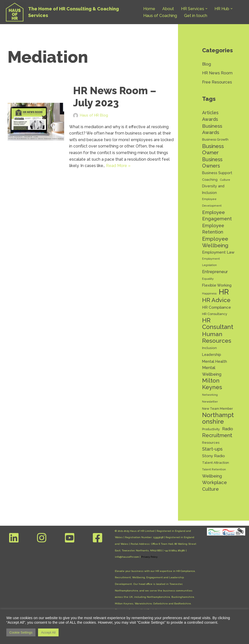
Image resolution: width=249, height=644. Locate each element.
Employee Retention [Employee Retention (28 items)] (213, 229)
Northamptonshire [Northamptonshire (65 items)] (218, 418)
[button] (206, 9)
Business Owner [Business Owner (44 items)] (213, 149)
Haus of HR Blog (94, 115)
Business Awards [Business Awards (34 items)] (212, 129)
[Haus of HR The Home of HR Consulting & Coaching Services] (69, 12)
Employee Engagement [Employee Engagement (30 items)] (217, 216)
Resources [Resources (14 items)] (211, 443)
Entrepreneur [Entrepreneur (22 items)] (215, 272)
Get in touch (196, 16)
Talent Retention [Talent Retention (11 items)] (214, 469)
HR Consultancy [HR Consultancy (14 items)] (215, 314)
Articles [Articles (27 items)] (210, 113)
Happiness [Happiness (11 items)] (209, 293)
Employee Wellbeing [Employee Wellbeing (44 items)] (215, 242)
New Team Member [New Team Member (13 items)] (218, 409)
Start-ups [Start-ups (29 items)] (212, 449)
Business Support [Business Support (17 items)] (217, 173)
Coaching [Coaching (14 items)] (210, 180)
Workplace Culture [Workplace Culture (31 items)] (215, 486)
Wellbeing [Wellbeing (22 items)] (212, 476)
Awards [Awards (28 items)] (210, 119)
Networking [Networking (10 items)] (210, 395)
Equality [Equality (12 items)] (208, 279)
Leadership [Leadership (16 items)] (212, 355)
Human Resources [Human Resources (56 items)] (217, 337)
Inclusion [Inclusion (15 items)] (209, 348)
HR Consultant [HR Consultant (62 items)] (218, 324)
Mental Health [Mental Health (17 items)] (215, 361)
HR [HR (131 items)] (224, 292)
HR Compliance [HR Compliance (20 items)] (217, 307)
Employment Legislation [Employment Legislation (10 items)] (211, 262)
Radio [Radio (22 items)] (228, 429)
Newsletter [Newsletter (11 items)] (210, 402)
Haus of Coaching (160, 16)
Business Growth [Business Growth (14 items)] (215, 139)
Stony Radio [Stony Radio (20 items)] (214, 456)
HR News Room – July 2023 (115, 97)
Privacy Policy (149, 557)
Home (149, 9)
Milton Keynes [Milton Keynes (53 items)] (212, 384)
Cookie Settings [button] (21, 632)
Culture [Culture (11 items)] (225, 180)
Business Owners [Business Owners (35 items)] (212, 163)
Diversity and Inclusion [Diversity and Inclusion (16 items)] (213, 189)
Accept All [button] (48, 632)
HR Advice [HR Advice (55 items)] (216, 300)
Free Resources (217, 82)
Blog (207, 64)
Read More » (118, 166)
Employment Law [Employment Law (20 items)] (218, 252)
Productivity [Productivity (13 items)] (211, 429)
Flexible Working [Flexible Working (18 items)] (217, 285)
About (168, 9)
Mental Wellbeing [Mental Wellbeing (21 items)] (212, 371)
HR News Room (217, 73)
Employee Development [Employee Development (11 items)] (212, 202)
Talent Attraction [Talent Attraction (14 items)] (216, 463)
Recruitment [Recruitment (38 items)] (217, 435)
